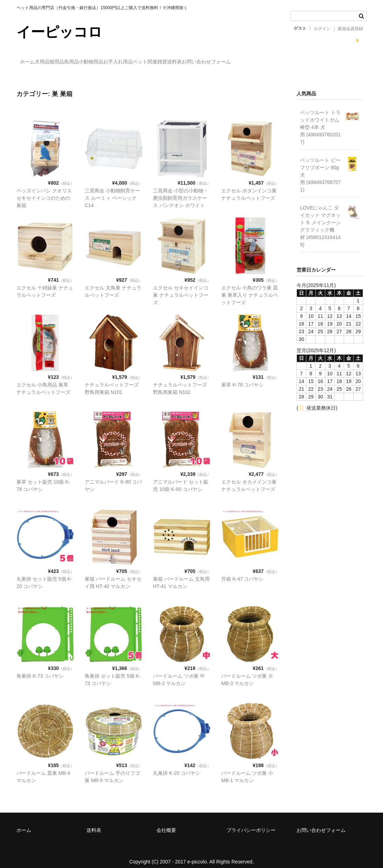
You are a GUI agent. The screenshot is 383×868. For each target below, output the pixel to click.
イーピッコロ (59, 32)
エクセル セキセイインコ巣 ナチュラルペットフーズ (181, 288)
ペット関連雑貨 (240, 62)
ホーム (31, 62)
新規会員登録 (350, 29)
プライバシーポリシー (251, 823)
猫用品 (89, 62)
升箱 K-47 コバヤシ (242, 572)
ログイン (322, 29)
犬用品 (60, 62)
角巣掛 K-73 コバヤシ (40, 669)
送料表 (279, 62)
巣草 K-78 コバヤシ (242, 378)
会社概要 (166, 823)
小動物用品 (152, 62)
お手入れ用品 (194, 62)
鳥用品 (118, 62)
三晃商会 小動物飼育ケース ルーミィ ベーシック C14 (112, 191)
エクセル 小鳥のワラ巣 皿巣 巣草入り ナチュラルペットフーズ (250, 288)
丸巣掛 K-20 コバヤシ (177, 766)
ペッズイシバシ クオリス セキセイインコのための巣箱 (44, 191)
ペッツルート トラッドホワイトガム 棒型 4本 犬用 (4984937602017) (320, 121)
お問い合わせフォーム (325, 62)
